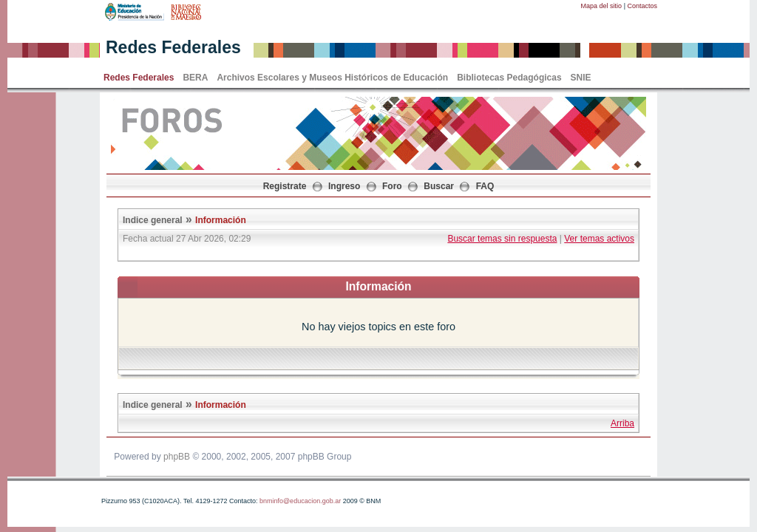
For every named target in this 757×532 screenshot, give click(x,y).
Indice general (153, 220)
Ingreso (344, 186)
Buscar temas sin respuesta (502, 239)
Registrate (285, 186)
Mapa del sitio (602, 6)
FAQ (485, 186)
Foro (392, 186)
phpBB (177, 457)
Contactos (642, 6)
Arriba (622, 423)
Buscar (439, 186)
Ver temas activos (599, 239)
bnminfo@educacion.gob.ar (300, 501)
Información (221, 220)
